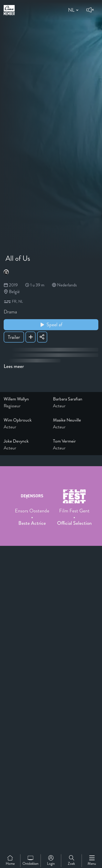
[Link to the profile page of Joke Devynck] (26, 441)
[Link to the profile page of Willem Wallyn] (26, 399)
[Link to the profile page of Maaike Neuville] (76, 420)
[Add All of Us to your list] (30, 337)
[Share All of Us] (42, 337)
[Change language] (73, 10)
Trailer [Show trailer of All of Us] (14, 337)
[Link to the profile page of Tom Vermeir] (76, 441)
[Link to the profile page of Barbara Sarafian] (76, 399)
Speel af (51, 325)
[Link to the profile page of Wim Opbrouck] (26, 420)
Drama (10, 312)
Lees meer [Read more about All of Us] (14, 366)
